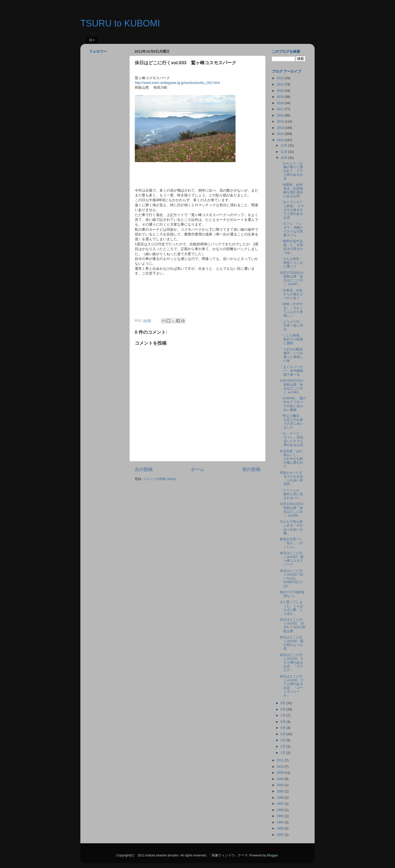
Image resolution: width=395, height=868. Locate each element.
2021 (281, 84)
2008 (281, 779)
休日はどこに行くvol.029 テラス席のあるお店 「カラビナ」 (292, 663)
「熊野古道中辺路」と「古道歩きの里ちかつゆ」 (291, 247)
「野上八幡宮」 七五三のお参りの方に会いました (293, 422)
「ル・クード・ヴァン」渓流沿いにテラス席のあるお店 (291, 439)
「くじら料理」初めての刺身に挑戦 (291, 339)
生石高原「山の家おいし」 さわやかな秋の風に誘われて (291, 459)
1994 (281, 822)
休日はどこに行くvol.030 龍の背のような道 (292, 643)
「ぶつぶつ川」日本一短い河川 (291, 325)
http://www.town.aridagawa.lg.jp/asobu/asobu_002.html (177, 83)
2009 (281, 773)
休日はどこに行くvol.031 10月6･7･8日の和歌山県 (292, 625)
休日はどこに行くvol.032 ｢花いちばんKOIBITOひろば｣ (291, 578)
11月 (285, 152)
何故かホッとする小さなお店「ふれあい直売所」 (291, 478)
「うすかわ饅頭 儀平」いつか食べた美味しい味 (293, 355)
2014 (281, 128)
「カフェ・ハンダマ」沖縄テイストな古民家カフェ (291, 229)
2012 (281, 140)
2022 (281, 78)
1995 (281, 816)
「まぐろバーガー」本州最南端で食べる (291, 371)
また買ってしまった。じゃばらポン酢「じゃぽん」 (291, 608)
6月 (284, 722)
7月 (284, 715)
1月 (284, 753)
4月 (284, 734)
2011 (281, 760)
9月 (284, 703)
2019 (281, 97)
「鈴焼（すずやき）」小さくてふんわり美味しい (291, 310)
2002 (281, 785)
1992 (281, 835)
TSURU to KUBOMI (120, 23)
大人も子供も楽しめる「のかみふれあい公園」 (291, 527)
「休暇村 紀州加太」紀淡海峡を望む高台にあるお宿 (291, 190)
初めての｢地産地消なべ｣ (292, 594)
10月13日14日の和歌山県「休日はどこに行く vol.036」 (291, 510)
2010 (281, 767)
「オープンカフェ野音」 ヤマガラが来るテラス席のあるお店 (292, 210)
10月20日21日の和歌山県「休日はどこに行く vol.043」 (291, 386)
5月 (284, 728)
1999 (281, 798)
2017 (281, 109)
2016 (281, 115)
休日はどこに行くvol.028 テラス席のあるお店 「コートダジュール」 (292, 686)
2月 (284, 746)
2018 (281, 103)
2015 (281, 122)
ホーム (197, 469)
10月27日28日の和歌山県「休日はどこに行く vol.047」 (291, 278)
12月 (285, 145)
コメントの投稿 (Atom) (159, 479)
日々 (92, 40)
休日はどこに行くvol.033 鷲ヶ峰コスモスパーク (292, 559)
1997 (281, 804)
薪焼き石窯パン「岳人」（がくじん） (291, 543)
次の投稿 (144, 469)
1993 (281, 828)
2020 (281, 91)
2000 (281, 791)
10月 (285, 158)
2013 (281, 134)
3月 (284, 740)
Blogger (272, 855)
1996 (281, 810)
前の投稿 (251, 469)
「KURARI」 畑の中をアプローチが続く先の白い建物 (293, 404)
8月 (284, 709)
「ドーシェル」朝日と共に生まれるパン (291, 494)
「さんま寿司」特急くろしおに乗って (291, 263)
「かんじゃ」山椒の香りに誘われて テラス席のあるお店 (291, 171)
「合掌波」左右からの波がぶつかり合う (291, 294)
